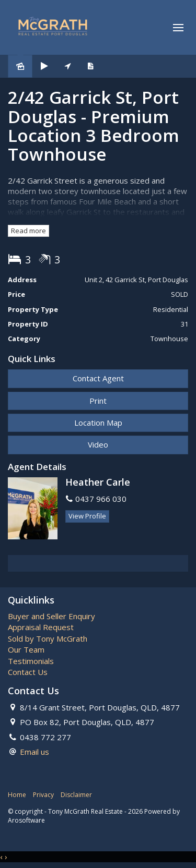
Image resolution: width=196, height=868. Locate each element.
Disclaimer (76, 795)
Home (17, 795)
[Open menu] (178, 28)
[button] (98, 401)
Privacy (43, 795)
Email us (34, 752)
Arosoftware (26, 820)
